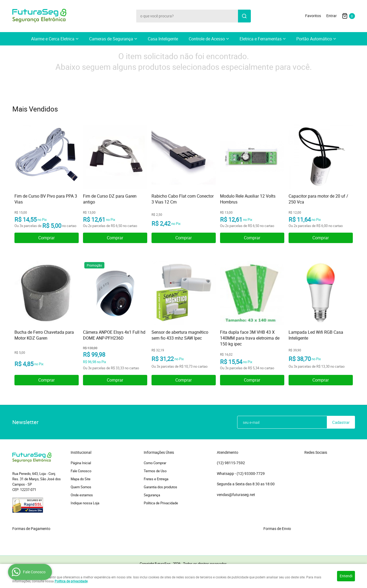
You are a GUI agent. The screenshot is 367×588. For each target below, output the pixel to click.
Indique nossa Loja (85, 503)
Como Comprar (155, 463)
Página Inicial (81, 463)
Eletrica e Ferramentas (261, 39)
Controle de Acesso (207, 39)
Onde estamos (82, 495)
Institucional (81, 452)
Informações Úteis (159, 452)
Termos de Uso (155, 471)
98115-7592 (231, 463)
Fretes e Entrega (156, 479)
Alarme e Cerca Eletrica (53, 39)
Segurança (152, 495)
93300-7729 (251, 474)
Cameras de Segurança (111, 39)
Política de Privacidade (161, 503)
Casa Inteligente (163, 39)
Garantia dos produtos (160, 487)
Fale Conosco (81, 471)
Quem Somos (81, 487)
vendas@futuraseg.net (236, 495)
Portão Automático (314, 39)
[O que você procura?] (244, 16)
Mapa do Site (81, 479)
